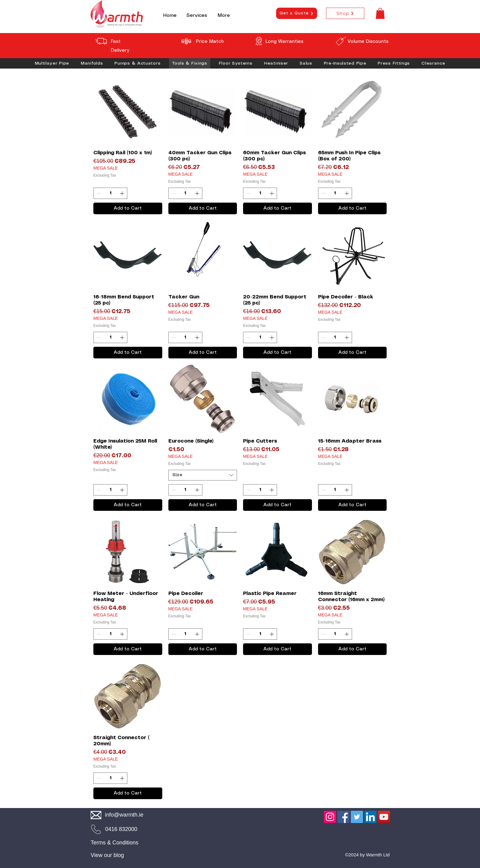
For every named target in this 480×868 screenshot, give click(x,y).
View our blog (107, 855)
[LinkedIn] (370, 817)
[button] (380, 13)
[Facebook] (343, 817)
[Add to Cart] (128, 209)
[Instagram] (330, 817)
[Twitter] (357, 817)
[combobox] (203, 475)
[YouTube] (384, 817)
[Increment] (123, 193)
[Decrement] (98, 193)
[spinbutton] (110, 193)
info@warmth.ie (124, 815)
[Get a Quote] (297, 13)
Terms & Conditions (114, 843)
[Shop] (345, 13)
